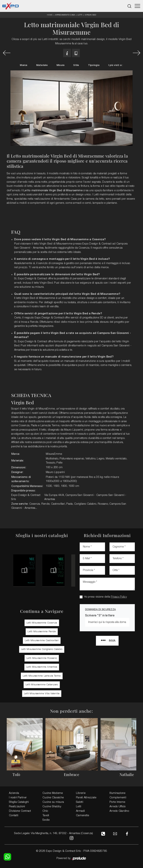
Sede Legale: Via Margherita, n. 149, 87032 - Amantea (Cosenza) (53, 833)
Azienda (14, 793)
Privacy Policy (119, 597)
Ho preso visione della (105, 597)
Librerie (81, 793)
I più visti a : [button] (116, 65)
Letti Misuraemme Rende (42, 631)
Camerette (82, 815)
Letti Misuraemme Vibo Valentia (42, 693)
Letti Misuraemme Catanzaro (42, 684)
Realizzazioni (17, 806)
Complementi (118, 797)
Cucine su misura (53, 802)
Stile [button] (76, 65)
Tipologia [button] (94, 65)
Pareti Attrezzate (86, 797)
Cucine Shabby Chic (52, 809)
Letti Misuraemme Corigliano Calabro (42, 649)
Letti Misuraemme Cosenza (42, 623)
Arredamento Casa (65, 15)
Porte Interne (117, 802)
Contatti (14, 815)
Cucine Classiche (53, 797)
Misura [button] (61, 65)
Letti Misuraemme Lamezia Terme (42, 676)
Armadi (80, 811)
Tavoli (46, 815)
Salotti (80, 802)
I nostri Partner (18, 797)
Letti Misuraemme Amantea (42, 667)
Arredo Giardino (119, 811)
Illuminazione (117, 793)
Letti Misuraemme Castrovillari (42, 640)
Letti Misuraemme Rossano (42, 658)
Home (50, 15)
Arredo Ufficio (118, 806)
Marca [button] (24, 65)
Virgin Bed (91, 15)
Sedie (46, 820)
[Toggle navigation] (137, 6)
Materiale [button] (42, 65)
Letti (80, 15)
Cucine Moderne (53, 793)
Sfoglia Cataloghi (19, 802)
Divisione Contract (20, 811)
